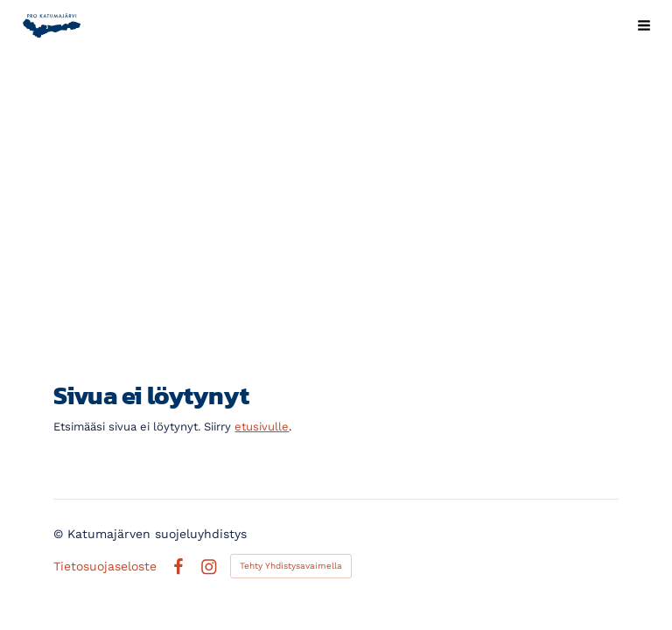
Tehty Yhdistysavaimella (291, 566)
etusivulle (262, 427)
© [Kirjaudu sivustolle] (60, 534)
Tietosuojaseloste (105, 566)
